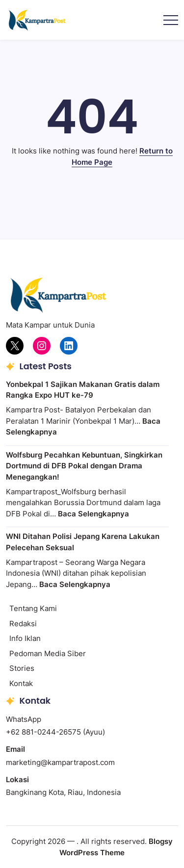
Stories (22, 668)
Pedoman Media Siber (48, 653)
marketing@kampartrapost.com (60, 762)
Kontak (21, 683)
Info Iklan (25, 638)
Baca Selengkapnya (93, 514)
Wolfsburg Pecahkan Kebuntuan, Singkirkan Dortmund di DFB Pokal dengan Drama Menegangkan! (84, 466)
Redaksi (23, 624)
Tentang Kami (33, 608)
